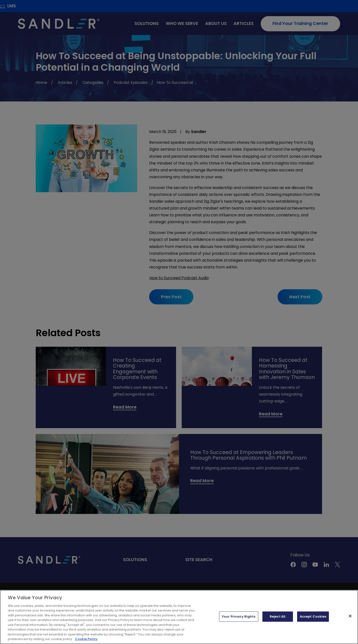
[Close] (350, 616)
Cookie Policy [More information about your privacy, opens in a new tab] (86, 639)
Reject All (278, 616)
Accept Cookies (313, 616)
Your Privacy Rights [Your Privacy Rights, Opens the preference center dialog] (239, 616)
